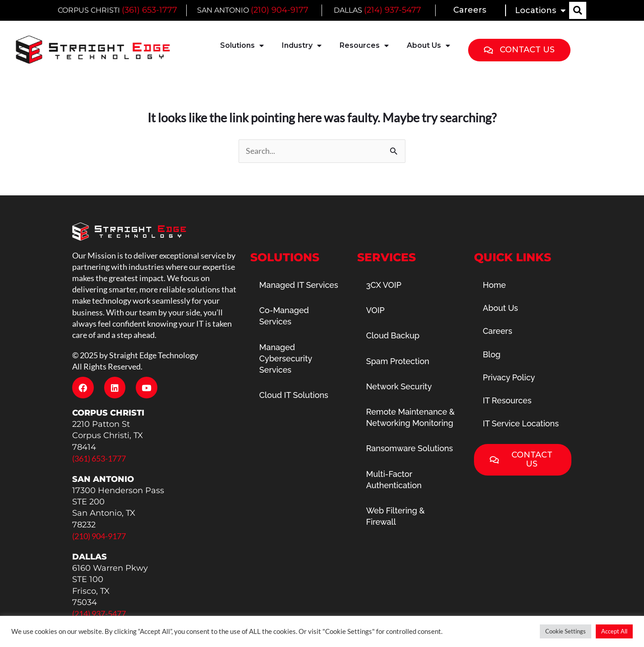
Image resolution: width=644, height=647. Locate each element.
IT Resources (507, 400)
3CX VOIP (384, 285)
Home (494, 285)
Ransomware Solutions (410, 448)
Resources (364, 46)
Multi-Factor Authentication (394, 480)
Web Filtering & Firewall (396, 516)
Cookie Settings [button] (566, 631)
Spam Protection (398, 361)
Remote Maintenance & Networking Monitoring (411, 417)
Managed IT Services (299, 285)
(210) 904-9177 (280, 10)
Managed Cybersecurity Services (286, 358)
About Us (428, 46)
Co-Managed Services (284, 316)
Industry (302, 46)
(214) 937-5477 (392, 10)
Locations (540, 10)
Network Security (399, 386)
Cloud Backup (393, 335)
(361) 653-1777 (149, 10)
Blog (492, 354)
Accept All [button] (614, 631)
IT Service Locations (521, 423)
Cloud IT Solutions (294, 395)
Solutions (242, 46)
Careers (470, 10)
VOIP (375, 310)
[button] (578, 10)
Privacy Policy (509, 377)
